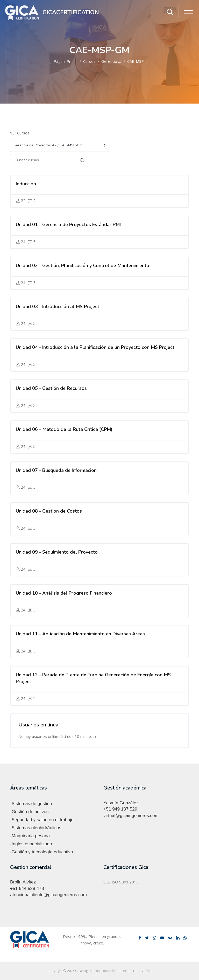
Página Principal (67, 61)
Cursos (89, 61)
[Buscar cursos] (44, 160)
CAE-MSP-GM (139, 61)
